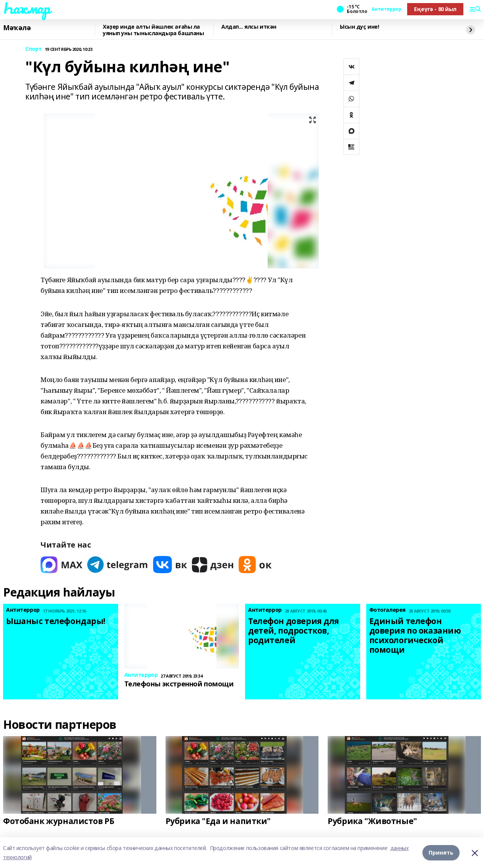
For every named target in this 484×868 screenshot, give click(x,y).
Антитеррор (386, 9)
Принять (441, 853)
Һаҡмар (26, 8)
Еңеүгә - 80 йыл (435, 9)
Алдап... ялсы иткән (249, 27)
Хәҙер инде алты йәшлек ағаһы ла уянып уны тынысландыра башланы (153, 30)
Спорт (33, 49)
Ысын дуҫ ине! (360, 27)
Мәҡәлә (17, 28)
